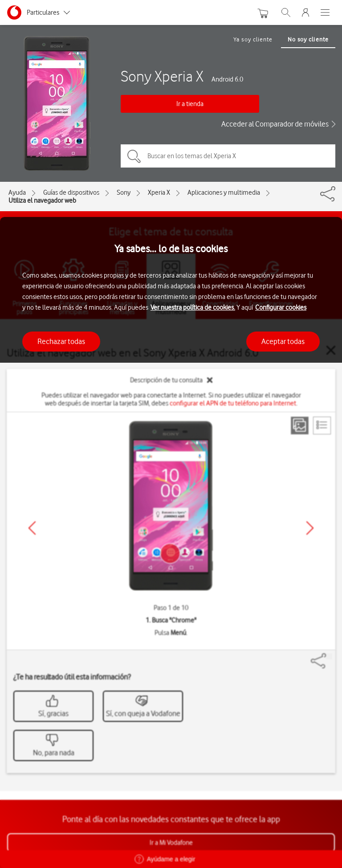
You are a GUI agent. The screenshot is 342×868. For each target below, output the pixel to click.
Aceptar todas (283, 341)
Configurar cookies (281, 307)
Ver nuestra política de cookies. (193, 307)
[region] (171, 542)
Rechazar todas (61, 341)
